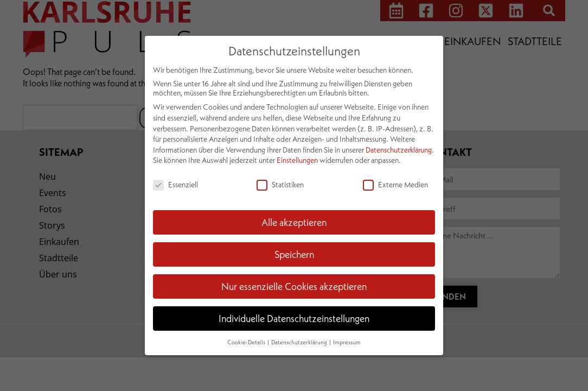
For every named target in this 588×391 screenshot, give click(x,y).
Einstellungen (297, 160)
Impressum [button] (347, 342)
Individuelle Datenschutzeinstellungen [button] (294, 318)
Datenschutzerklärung (399, 150)
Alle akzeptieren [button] (294, 222)
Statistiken (280, 184)
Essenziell (175, 184)
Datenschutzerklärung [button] (300, 342)
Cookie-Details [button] (247, 342)
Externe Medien (395, 184)
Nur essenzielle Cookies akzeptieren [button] (294, 286)
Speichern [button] (294, 254)
